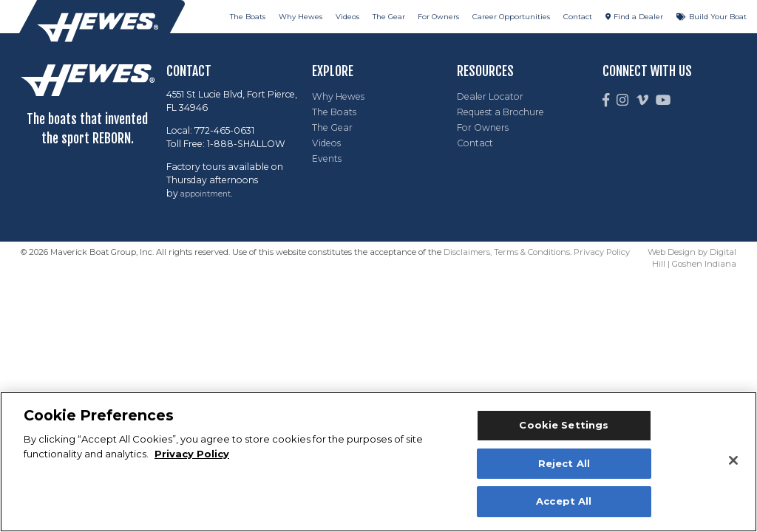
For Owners (438, 17)
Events (327, 158)
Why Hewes (301, 17)
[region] (378, 462)
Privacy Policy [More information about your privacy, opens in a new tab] (192, 454)
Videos (347, 17)
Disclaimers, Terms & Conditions (507, 252)
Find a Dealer (638, 17)
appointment (206, 194)
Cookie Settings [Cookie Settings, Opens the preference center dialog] (564, 425)
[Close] (733, 460)
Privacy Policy (602, 252)
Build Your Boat (718, 17)
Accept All (564, 501)
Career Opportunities (511, 17)
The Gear (389, 17)
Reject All (564, 463)
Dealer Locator (490, 96)
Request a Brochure (500, 112)
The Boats (248, 17)
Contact (578, 17)
